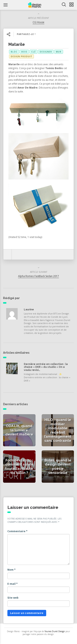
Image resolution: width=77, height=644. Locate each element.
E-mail (13, 584)
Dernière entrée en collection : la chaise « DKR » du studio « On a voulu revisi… (46, 367)
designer (46, 52)
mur (59, 52)
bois (24, 52)
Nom (11, 570)
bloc (14, 52)
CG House (38, 22)
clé (33, 52)
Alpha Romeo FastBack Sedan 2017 (38, 276)
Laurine (29, 310)
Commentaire (17, 531)
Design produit (21, 56)
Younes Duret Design (55, 631)
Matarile (17, 44)
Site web (13, 598)
